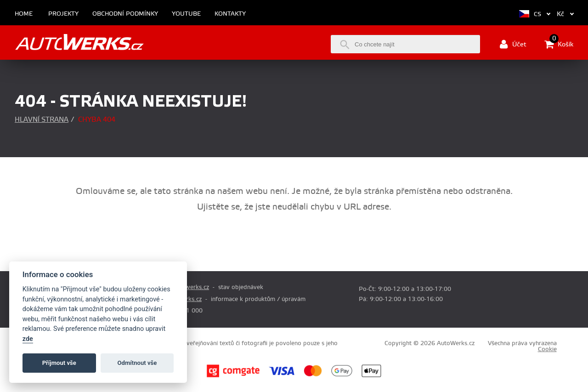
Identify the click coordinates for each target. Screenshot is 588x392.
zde (28, 339)
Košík (559, 44)
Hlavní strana (42, 120)
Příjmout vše (59, 363)
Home (24, 14)
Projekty (63, 14)
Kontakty (230, 14)
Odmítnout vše (137, 363)
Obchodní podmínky (125, 14)
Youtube (186, 14)
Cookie (547, 349)
